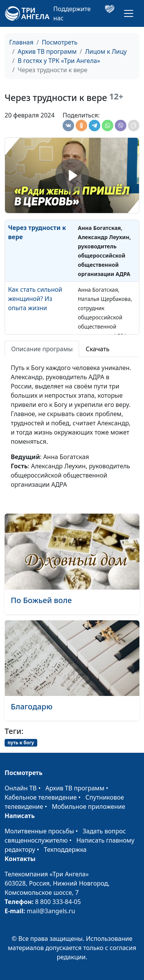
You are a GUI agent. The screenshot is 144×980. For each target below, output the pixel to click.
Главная (21, 42)
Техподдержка (65, 849)
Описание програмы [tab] (42, 349)
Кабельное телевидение (41, 797)
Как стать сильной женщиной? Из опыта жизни (35, 299)
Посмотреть (60, 42)
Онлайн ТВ (21, 788)
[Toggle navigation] (129, 13)
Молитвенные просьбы (39, 831)
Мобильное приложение (89, 806)
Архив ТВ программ (47, 51)
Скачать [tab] (98, 349)
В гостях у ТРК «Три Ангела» (59, 61)
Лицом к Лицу (106, 51)
